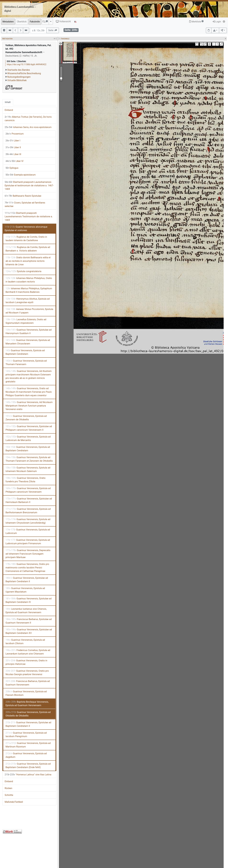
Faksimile (35, 22)
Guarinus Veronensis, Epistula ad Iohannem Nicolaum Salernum (28, 469)
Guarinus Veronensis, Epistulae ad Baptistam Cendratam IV (29, 600)
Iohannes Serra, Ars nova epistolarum (28, 127)
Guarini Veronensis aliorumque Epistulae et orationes (26, 229)
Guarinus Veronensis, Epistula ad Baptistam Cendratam (25, 352)
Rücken (8, 788)
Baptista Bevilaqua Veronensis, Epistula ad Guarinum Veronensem (27, 704)
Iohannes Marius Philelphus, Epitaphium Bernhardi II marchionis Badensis (29, 290)
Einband (9, 110)
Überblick (22, 22)
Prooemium (15, 134)
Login (217, 22)
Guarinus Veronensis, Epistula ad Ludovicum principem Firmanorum (28, 542)
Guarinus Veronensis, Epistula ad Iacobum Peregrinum (26, 735)
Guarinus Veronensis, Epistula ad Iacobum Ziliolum (25, 642)
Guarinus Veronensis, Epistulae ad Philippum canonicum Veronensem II (29, 428)
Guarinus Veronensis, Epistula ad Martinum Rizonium (28, 745)
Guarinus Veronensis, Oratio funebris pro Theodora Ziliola (26, 480)
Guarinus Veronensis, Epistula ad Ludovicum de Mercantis (28, 438)
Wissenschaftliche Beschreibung (24, 73)
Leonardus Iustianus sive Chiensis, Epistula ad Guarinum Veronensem (26, 611)
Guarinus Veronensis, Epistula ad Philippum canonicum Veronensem (28, 490)
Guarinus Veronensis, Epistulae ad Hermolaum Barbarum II (29, 500)
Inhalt (8, 102)
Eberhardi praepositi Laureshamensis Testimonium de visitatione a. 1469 (29, 216)
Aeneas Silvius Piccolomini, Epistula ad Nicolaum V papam (29, 311)
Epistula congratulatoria (23, 271)
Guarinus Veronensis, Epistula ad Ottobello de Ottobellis (28, 714)
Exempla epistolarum (21, 175)
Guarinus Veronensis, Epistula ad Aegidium (26, 755)
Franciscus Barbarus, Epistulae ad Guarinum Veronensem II (29, 621)
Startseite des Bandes (19, 70)
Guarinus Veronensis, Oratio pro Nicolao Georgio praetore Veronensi (27, 673)
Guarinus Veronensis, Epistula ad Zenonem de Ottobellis (26, 418)
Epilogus (12, 168)
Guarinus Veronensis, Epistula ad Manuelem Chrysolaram (28, 342)
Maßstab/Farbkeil (14, 802)
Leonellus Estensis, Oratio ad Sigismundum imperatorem (26, 321)
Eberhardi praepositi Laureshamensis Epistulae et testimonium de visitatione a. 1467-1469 (29, 186)
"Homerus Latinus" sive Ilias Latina (28, 775)
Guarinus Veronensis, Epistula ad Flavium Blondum (26, 693)
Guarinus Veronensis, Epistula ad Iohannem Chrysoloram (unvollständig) (28, 521)
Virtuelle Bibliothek (17, 80)
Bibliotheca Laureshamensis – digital (20, 9)
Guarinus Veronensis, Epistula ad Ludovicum (28, 531)
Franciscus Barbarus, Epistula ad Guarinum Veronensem (28, 683)
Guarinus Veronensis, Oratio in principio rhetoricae (26, 662)
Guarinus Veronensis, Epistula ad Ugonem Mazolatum (25, 590)
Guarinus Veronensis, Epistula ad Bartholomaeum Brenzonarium (28, 511)
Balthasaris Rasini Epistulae (23, 196)
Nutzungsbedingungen (19, 77)
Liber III (13, 154)
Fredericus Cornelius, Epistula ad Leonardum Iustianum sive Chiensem (28, 652)
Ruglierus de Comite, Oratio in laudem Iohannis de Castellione (26, 239)
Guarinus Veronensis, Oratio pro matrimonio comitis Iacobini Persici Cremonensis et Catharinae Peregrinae (27, 568)
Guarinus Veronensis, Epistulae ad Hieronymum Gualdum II (29, 332)
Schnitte (9, 795)
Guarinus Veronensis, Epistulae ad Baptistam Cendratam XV (29, 631)
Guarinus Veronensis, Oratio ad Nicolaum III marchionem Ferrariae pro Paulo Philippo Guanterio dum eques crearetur (29, 392)
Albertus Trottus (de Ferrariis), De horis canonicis (28, 119)
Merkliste (196, 22)
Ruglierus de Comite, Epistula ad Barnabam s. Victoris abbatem (28, 249)
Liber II (13, 147)
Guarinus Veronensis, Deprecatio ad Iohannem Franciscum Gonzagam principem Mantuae (28, 554)
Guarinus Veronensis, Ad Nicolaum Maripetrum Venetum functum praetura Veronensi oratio (29, 406)
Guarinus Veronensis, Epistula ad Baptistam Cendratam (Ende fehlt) (28, 766)
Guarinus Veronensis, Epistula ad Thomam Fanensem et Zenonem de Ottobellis (29, 459)
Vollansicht (63, 21)
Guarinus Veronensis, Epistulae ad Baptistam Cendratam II (27, 580)
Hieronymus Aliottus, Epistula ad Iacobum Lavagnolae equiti (28, 301)
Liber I (13, 141)
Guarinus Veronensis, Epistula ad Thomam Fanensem (26, 363)
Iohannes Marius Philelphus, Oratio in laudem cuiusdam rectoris (29, 280)
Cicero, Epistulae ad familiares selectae (25, 204)
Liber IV (14, 161)
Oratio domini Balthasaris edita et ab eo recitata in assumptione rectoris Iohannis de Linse (28, 261)
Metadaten (8, 22)
